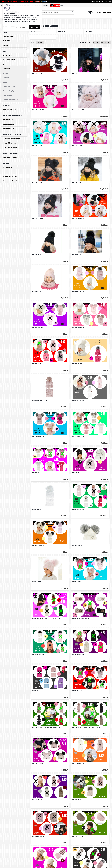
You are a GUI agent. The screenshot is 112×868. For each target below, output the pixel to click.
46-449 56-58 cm (92, 110)
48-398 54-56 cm (92, 473)
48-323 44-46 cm (65, 255)
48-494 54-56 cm (65, 582)
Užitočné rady (44, 5)
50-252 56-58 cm (37, 764)
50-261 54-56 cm (91, 764)
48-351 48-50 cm (37, 364)
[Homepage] (2, 5)
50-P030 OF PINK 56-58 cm (81, 800)
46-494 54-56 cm (92, 146)
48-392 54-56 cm (37, 473)
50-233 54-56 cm (91, 691)
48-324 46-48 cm (92, 255)
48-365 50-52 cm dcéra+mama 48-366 (42, 437)
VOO (56, 5)
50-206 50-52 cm (91, 618)
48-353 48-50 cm (64, 364)
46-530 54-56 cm (92, 182)
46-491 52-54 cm (64, 146)
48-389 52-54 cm (92, 437)
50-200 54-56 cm (92, 582)
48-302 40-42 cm (64, 219)
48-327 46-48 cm (64, 291)
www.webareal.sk (63, 866)
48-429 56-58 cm (65, 546)
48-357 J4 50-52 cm (65, 400)
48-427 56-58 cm (37, 546)
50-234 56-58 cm (37, 727)
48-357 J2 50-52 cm (38, 400)
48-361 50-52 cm (91, 400)
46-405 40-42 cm (65, 110)
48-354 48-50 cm (92, 364)
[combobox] (96, 43)
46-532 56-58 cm (37, 219)
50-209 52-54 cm (37, 655)
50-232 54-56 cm (64, 691)
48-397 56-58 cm (64, 473)
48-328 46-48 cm (92, 291)
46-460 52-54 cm (37, 146)
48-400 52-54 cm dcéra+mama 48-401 (43, 510)
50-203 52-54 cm (37, 618)
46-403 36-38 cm (37, 110)
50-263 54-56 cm (51, 800)
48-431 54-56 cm (91, 546)
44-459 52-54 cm (37, 73)
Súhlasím (35, 27)
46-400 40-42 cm (92, 73)
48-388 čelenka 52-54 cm (67, 437)
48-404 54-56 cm (92, 509)
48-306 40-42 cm (37, 255)
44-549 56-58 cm (65, 73)
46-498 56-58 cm (37, 182)
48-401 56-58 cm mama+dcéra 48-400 (69, 510)
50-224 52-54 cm (91, 655)
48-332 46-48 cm (64, 328)
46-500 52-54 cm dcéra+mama (70, 182)
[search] (72, 13)
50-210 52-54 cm (64, 655)
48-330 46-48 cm (37, 328)
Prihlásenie (94, 2)
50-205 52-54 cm (64, 618)
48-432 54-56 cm (37, 582)
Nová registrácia (106, 2)
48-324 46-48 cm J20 (39, 291)
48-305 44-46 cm (92, 219)
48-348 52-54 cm (92, 328)
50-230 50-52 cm (37, 691)
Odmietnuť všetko (21, 27)
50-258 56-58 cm (64, 764)
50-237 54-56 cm (91, 727)
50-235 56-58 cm (64, 727)
